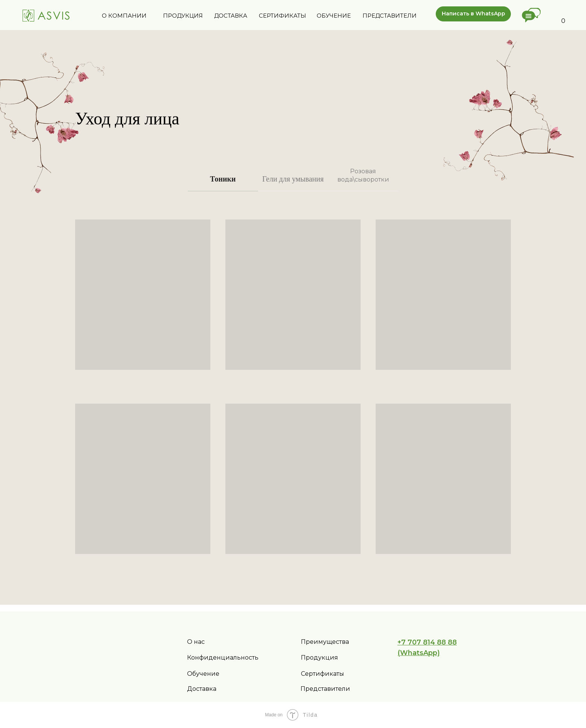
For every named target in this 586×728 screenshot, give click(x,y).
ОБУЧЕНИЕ (334, 16)
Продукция (319, 658)
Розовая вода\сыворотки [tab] (363, 175)
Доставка (202, 689)
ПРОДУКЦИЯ (183, 16)
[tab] (223, 182)
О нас (196, 642)
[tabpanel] (293, 398)
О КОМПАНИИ (124, 16)
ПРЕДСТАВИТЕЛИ (390, 16)
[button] (531, 15)
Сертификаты (322, 674)
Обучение (203, 674)
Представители (325, 689)
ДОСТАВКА (231, 16)
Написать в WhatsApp (473, 14)
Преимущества (325, 642)
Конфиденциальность (223, 658)
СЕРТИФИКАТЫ (282, 16)
